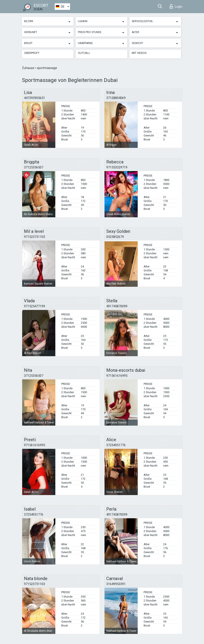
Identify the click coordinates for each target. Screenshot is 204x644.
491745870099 (117, 306)
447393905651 (34, 98)
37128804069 (116, 98)
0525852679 (115, 237)
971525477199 (34, 306)
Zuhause (28, 68)
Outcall (84, 53)
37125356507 (34, 167)
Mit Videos (139, 53)
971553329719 (117, 167)
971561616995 (117, 376)
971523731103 (34, 237)
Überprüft (32, 53)
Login (176, 6)
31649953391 (116, 584)
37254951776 (116, 445)
